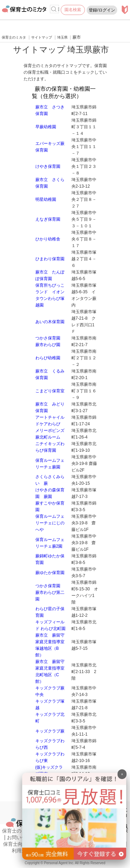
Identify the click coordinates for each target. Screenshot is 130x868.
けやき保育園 (48, 166)
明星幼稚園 (46, 199)
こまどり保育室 (50, 391)
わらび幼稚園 (48, 358)
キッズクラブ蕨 (50, 731)
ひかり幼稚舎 (48, 239)
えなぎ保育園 (48, 219)
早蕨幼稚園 (46, 127)
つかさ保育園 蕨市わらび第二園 (50, 592)
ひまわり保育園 (50, 259)
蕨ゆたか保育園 (50, 573)
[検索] (54, 9)
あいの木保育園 (50, 322)
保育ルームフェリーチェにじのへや (50, 523)
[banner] (74, 858)
